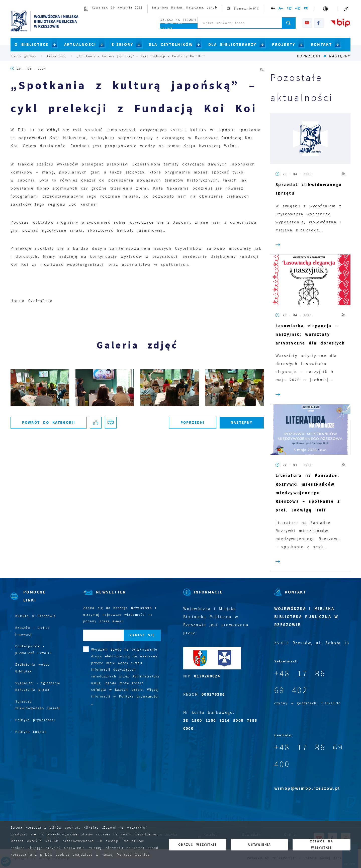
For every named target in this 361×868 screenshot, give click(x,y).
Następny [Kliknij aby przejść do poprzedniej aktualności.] (340, 56)
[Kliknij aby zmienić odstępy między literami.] (281, 9)
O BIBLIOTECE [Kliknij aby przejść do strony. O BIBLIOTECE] (32, 45)
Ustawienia (259, 845)
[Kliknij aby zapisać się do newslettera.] (142, 635)
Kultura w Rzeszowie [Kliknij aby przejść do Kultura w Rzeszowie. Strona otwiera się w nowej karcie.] (36, 616)
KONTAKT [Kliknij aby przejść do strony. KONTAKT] (322, 45)
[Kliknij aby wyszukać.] (289, 23)
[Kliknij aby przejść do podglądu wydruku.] (111, 423)
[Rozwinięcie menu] (36, 600)
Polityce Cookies (133, 855)
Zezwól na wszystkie (322, 845)
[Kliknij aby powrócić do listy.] (325, 56)
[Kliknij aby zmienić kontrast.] (326, 9)
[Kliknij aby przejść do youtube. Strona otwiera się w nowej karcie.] (307, 23)
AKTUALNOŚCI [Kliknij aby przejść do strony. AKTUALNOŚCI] (80, 45)
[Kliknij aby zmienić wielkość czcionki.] (273, 9)
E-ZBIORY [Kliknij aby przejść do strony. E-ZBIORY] (122, 45)
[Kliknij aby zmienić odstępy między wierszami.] (289, 9)
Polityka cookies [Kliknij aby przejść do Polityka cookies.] (31, 732)
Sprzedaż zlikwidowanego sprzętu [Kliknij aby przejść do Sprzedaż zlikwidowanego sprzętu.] (38, 705)
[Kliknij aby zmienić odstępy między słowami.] (298, 9)
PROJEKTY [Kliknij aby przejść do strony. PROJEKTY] (284, 45)
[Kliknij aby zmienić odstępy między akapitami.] (306, 9)
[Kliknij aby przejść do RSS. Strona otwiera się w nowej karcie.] (262, 69)
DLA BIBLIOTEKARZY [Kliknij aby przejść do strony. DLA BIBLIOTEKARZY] (232, 45)
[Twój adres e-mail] (104, 635)
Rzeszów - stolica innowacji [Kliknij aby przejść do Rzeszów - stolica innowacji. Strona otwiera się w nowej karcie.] (33, 631)
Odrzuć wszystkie (198, 845)
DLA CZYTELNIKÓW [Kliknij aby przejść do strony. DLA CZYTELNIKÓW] (171, 45)
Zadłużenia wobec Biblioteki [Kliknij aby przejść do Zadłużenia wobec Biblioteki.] (32, 668)
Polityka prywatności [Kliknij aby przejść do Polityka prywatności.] (35, 720)
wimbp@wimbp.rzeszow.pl (307, 788)
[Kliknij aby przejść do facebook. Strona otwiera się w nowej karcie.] (319, 23)
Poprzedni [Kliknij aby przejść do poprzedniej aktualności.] (309, 56)
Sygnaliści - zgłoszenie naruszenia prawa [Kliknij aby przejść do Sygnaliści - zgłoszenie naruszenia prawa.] (38, 686)
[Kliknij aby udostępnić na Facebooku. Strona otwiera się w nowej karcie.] (96, 423)
